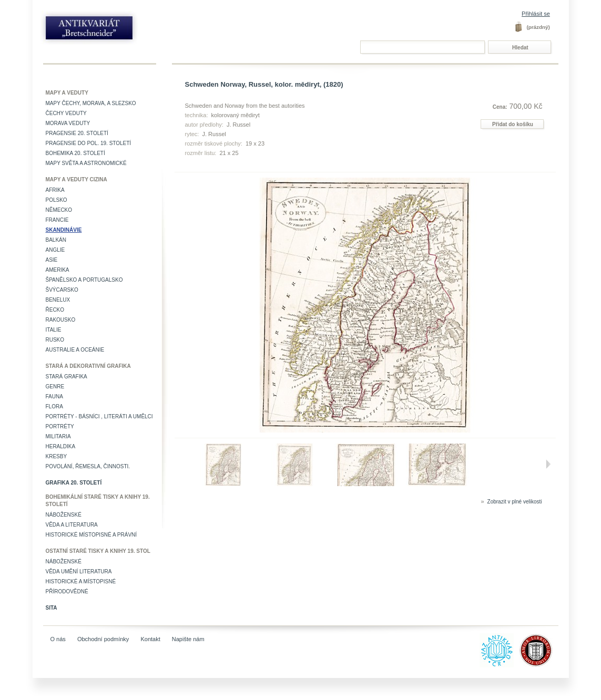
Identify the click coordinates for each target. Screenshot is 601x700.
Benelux (58, 300)
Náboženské (64, 515)
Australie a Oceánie (75, 350)
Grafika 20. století (74, 483)
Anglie (55, 250)
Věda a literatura (72, 525)
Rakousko (61, 320)
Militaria (58, 436)
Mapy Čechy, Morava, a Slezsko (91, 103)
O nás (58, 639)
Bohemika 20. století (75, 153)
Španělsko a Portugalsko (84, 280)
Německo (59, 210)
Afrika (55, 190)
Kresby (57, 456)
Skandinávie (64, 230)
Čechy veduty (66, 113)
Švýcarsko (62, 290)
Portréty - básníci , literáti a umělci (99, 416)
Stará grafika (67, 377)
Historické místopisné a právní (91, 535)
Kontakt (150, 639)
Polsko (57, 200)
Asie (52, 260)
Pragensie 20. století (77, 133)
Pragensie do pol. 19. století (89, 143)
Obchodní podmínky (103, 639)
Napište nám (188, 639)
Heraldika (61, 446)
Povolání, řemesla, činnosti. (88, 466)
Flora (54, 406)
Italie (54, 330)
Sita (52, 608)
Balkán (56, 240)
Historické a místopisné (81, 581)
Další (548, 464)
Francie (57, 220)
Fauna (54, 397)
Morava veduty (68, 123)
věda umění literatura (79, 572)
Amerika (58, 270)
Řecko (55, 310)
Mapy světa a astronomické (86, 163)
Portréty (60, 426)
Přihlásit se (536, 14)
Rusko (55, 340)
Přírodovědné (67, 591)
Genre (55, 387)
